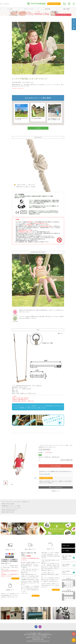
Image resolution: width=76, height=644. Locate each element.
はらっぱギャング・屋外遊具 (15, 506)
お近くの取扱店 (66, 551)
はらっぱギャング (18, 502)
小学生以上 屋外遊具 (10, 504)
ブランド (4, 502)
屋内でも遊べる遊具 (10, 512)
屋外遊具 (4, 504)
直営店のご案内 (66, 546)
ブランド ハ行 (9, 502)
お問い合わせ (7, 4)
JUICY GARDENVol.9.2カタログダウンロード (67, 573)
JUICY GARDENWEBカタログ (66, 565)
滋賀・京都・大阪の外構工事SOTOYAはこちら (67, 558)
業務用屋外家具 (5, 506)
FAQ (1, 4)
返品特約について (56, 491)
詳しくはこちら (15, 578)
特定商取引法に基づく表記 (38, 639)
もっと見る (38, 128)
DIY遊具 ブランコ (26, 502)
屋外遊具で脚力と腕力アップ (12, 510)
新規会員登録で (54, 4)
